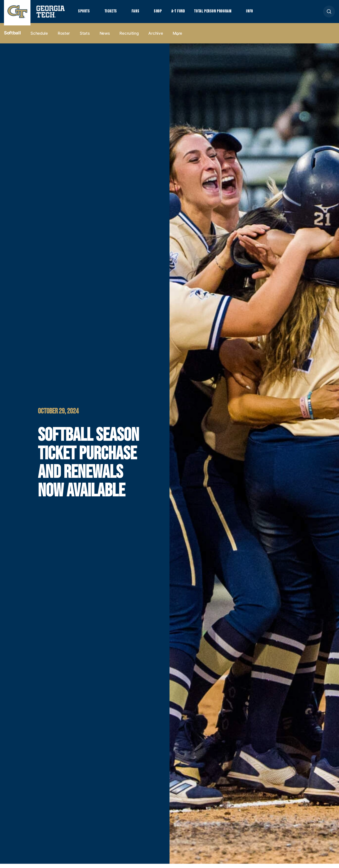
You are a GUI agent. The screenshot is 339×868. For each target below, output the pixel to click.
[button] (329, 14)
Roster (64, 37)
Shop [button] (164, 14)
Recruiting (129, 37)
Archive (156, 37)
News (105, 37)
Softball (12, 37)
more (177, 37)
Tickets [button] (114, 14)
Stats (85, 37)
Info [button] (265, 14)
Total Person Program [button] (224, 14)
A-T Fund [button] (186, 14)
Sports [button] (85, 14)
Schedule (39, 37)
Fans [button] (140, 14)
